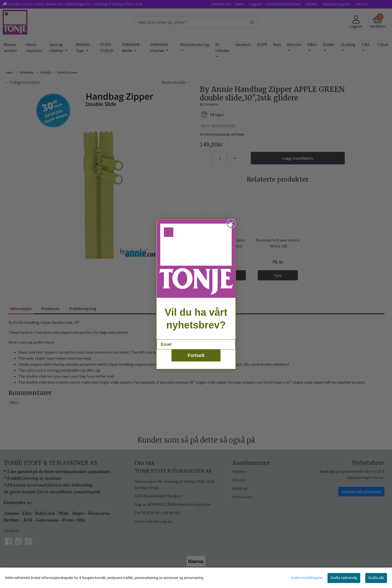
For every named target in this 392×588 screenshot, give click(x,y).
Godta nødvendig (344, 578)
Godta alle (376, 578)
